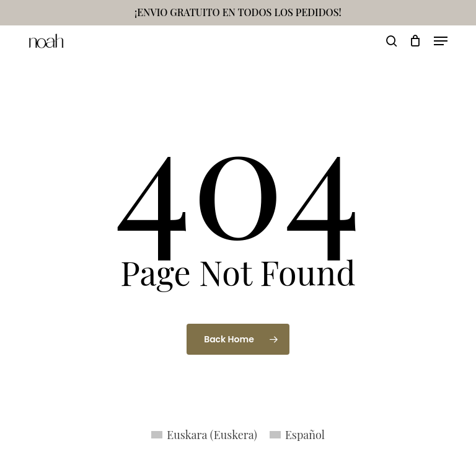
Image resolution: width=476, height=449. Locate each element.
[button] (441, 41)
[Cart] (416, 41)
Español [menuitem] (305, 435)
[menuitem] (204, 434)
